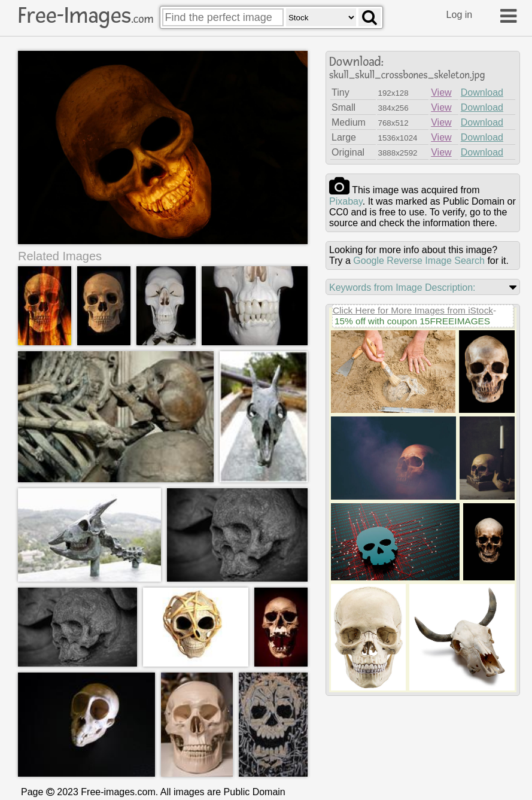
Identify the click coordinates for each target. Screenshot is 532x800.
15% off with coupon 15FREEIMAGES (412, 321)
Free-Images (86, 16)
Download (482, 92)
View (441, 92)
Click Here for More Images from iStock (413, 310)
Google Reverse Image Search (419, 261)
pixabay (346, 201)
